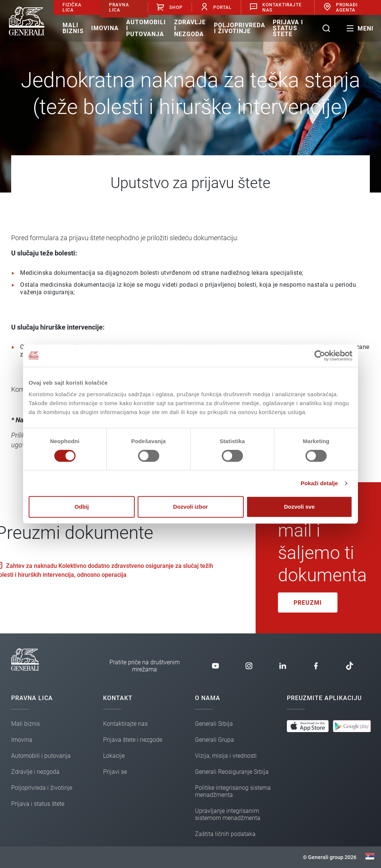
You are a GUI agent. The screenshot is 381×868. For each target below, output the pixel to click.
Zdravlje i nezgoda (190, 28)
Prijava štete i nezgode (133, 740)
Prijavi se (115, 772)
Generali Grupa (214, 740)
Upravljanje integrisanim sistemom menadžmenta (228, 814)
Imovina (105, 28)
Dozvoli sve (299, 507)
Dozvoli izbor (190, 507)
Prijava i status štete (288, 28)
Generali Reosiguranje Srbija (232, 772)
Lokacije (114, 756)
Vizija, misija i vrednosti (226, 756)
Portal (216, 7)
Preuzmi (308, 603)
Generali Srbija (214, 724)
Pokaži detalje (319, 483)
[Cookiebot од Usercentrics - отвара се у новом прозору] (320, 356)
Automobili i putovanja (146, 28)
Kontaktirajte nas (125, 724)
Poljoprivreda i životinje (240, 28)
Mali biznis (73, 28)
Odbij (81, 507)
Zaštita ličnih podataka (225, 834)
